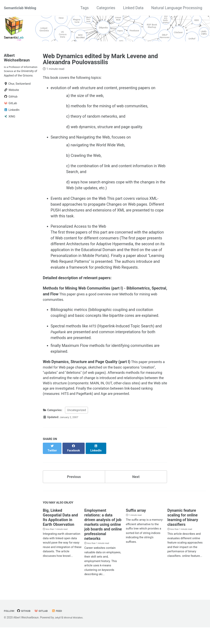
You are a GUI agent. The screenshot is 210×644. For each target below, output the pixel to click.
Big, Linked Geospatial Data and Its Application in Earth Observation (60, 534)
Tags (85, 8)
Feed (60, 628)
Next (136, 492)
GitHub (25, 628)
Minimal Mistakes (75, 634)
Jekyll (58, 634)
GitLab (44, 628)
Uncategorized (76, 429)
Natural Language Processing (177, 8)
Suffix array (136, 527)
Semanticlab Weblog (22, 8)
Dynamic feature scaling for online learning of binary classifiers (183, 534)
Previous (74, 492)
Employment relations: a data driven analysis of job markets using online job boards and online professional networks (103, 541)
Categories (106, 8)
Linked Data (133, 8)
